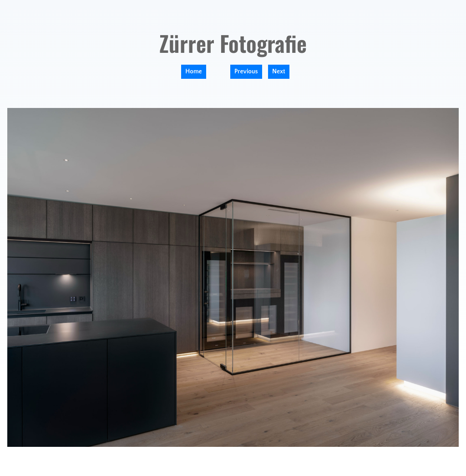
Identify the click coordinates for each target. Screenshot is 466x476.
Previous (246, 72)
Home (193, 72)
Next (279, 72)
